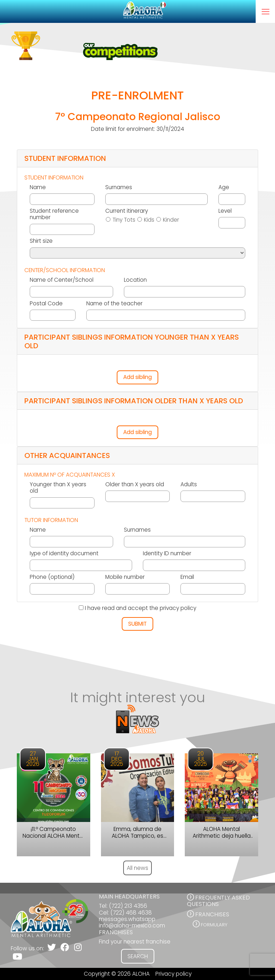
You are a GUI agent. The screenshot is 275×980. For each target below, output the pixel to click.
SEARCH (138, 956)
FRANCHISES (212, 914)
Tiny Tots (124, 220)
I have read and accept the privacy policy (141, 608)
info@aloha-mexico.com (132, 925)
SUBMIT (137, 624)
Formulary (214, 925)
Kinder (171, 220)
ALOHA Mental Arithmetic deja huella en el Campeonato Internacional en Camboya (222, 833)
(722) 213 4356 (128, 906)
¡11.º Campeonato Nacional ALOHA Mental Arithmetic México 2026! (53, 833)
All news (137, 868)
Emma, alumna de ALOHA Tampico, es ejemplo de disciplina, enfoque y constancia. (137, 833)
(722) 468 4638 (131, 913)
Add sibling (137, 377)
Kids (149, 220)
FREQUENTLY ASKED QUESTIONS (218, 901)
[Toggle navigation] (265, 11)
